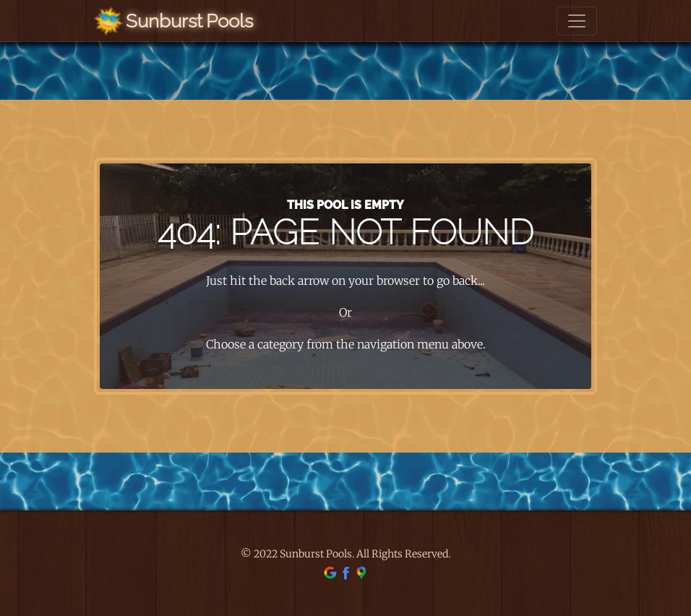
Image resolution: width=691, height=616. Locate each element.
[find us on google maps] (361, 572)
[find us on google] (330, 572)
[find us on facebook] (346, 572)
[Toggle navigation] (577, 21)
